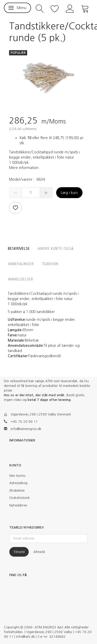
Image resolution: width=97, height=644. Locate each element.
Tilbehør (50, 264)
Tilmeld (19, 552)
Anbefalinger (21, 264)
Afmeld (39, 552)
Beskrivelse (19, 249)
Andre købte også (55, 249)
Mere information (24, 168)
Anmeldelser (20, 279)
